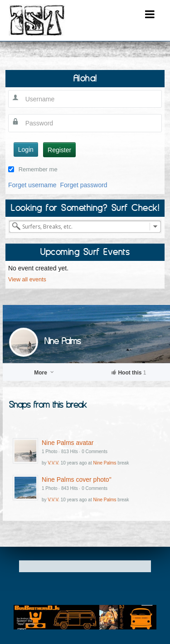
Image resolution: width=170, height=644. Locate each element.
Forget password (83, 185)
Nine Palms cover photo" (77, 479)
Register (59, 150)
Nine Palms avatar (68, 443)
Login (26, 150)
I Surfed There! (37, 20)
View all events (27, 280)
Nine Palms (63, 341)
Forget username (32, 185)
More (44, 373)
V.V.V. (53, 463)
